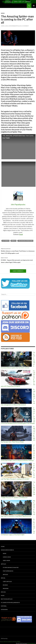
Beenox (14, 241)
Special (3, 578)
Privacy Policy (17, 642)
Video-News (6, 560)
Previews (6, 588)
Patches (3, 592)
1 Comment (25, 26)
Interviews (4, 609)
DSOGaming (4, 638)
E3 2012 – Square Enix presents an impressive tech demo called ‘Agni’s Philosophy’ (18, 260)
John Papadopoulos (15, 26)
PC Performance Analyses (11, 567)
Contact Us (10, 642)
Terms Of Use (4, 642)
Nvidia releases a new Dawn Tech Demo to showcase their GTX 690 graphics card (18, 251)
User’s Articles (7, 581)
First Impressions (8, 571)
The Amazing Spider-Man (26, 241)
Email (21, 234)
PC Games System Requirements (10, 602)
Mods (3, 595)
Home (3, 546)
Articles (3, 564)
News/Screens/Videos (7, 550)
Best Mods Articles (7, 599)
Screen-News (7, 557)
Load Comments (18, 271)
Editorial (4, 606)
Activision (6, 241)
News (3, 13)
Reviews (5, 585)
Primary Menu (34, 6)
